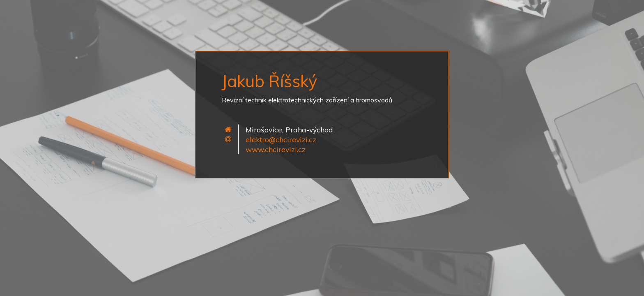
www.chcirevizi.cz (276, 149)
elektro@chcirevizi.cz (281, 139)
